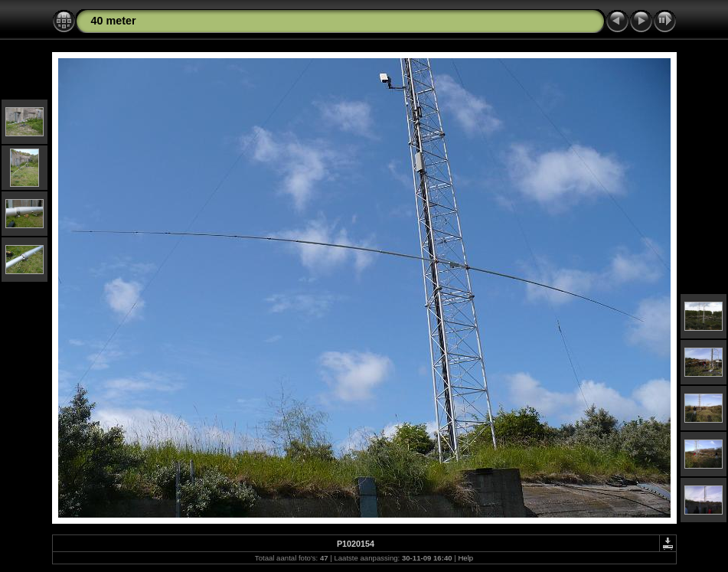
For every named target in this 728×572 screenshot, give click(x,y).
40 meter (114, 21)
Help (465, 558)
